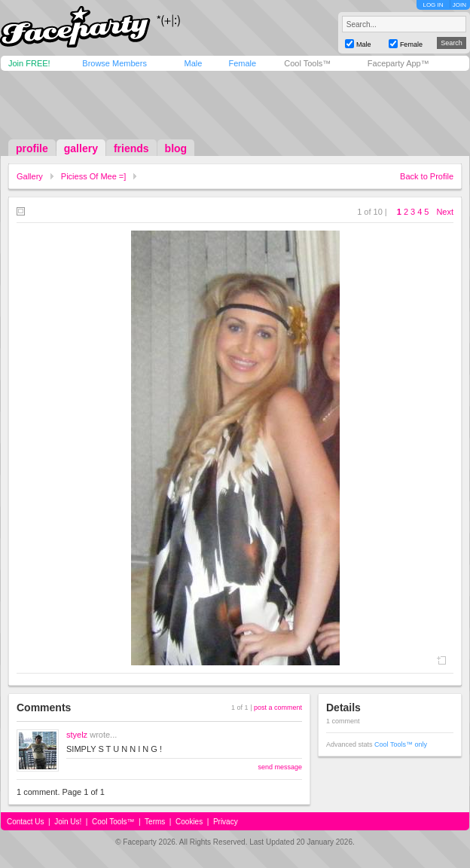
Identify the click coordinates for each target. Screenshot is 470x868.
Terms (155, 822)
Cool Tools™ (307, 63)
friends (131, 148)
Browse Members (114, 63)
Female (242, 63)
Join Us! (68, 822)
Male (193, 63)
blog (176, 148)
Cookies (189, 822)
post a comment (278, 708)
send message (280, 767)
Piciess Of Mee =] (94, 176)
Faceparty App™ (398, 63)
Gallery (30, 176)
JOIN (459, 5)
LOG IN (433, 5)
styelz (77, 735)
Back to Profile (427, 176)
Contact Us (25, 822)
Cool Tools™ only (401, 744)
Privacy (226, 822)
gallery (81, 148)
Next (445, 212)
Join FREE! (29, 63)
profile (32, 148)
